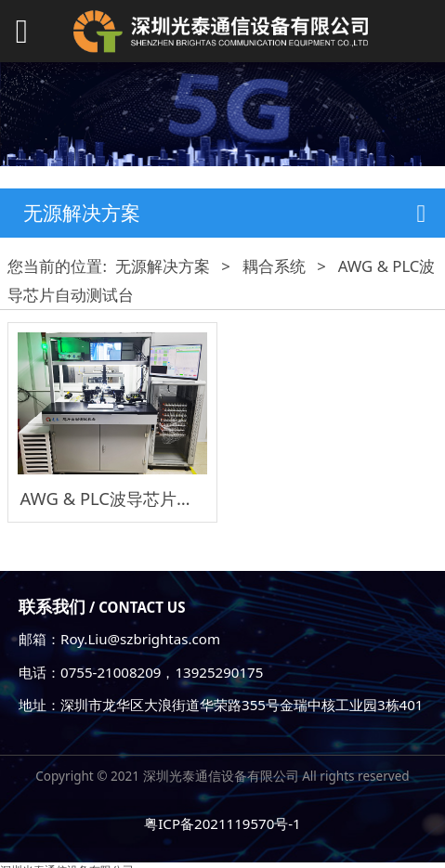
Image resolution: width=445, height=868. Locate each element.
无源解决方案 (163, 266)
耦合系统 (274, 266)
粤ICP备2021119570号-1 (222, 823)
